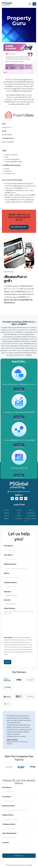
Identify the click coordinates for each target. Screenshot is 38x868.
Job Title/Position (10, 833)
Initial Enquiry (9, 608)
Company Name (11, 583)
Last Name (9, 555)
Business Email (10, 564)
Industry (8, 592)
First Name (9, 546)
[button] (30, 4)
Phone (7, 573)
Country (7, 600)
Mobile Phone (8, 815)
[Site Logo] (7, 4)
